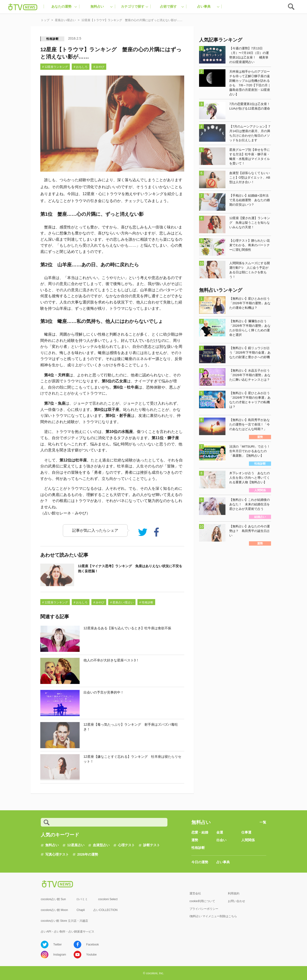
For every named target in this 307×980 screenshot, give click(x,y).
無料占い (52, 845)
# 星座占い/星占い (122, 602)
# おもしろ (81, 67)
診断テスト (152, 845)
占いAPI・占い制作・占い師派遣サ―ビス (68, 932)
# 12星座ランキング (55, 67)
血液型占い (101, 845)
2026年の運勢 (88, 854)
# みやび (99, 67)
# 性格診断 (146, 602)
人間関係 (248, 840)
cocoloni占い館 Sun (53, 899)
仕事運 (246, 832)
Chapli (81, 910)
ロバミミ (82, 899)
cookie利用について (202, 901)
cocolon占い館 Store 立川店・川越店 (64, 921)
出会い (221, 840)
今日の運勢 (200, 862)
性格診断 (52, 39)
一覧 (263, 822)
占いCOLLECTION (105, 910)
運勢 (195, 840)
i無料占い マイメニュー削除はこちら (213, 916)
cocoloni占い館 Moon (54, 910)
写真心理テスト (57, 854)
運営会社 (195, 893)
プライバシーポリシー (204, 909)
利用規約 (234, 893)
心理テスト (126, 845)
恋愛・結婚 (200, 832)
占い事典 (223, 862)
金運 (220, 832)
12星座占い (76, 845)
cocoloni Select (108, 899)
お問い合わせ (236, 901)
